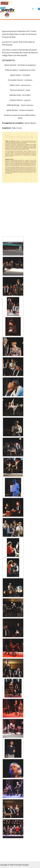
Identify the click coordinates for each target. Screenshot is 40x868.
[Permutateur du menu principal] (33, 9)
